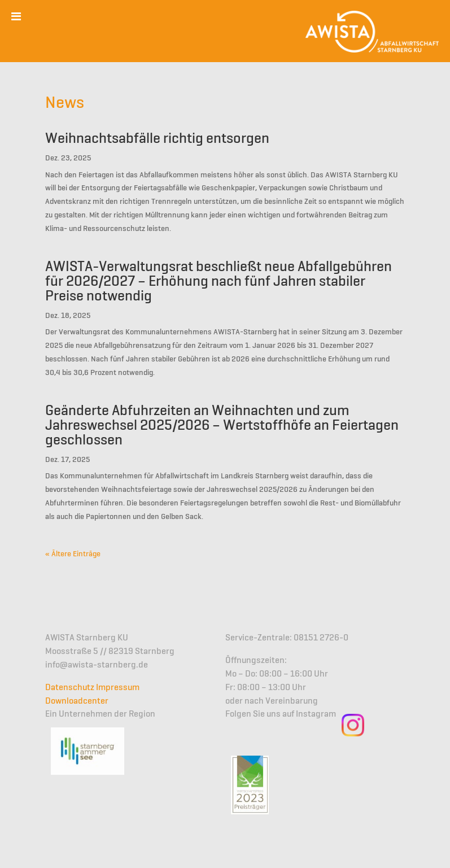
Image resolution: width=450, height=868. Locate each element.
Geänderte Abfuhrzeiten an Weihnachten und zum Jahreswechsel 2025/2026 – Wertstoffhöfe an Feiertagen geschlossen (222, 426)
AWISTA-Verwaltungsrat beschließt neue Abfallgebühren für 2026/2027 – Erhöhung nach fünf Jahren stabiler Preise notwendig (219, 282)
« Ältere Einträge (73, 554)
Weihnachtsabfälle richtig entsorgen (157, 139)
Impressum (118, 688)
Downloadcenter (77, 701)
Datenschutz (70, 688)
